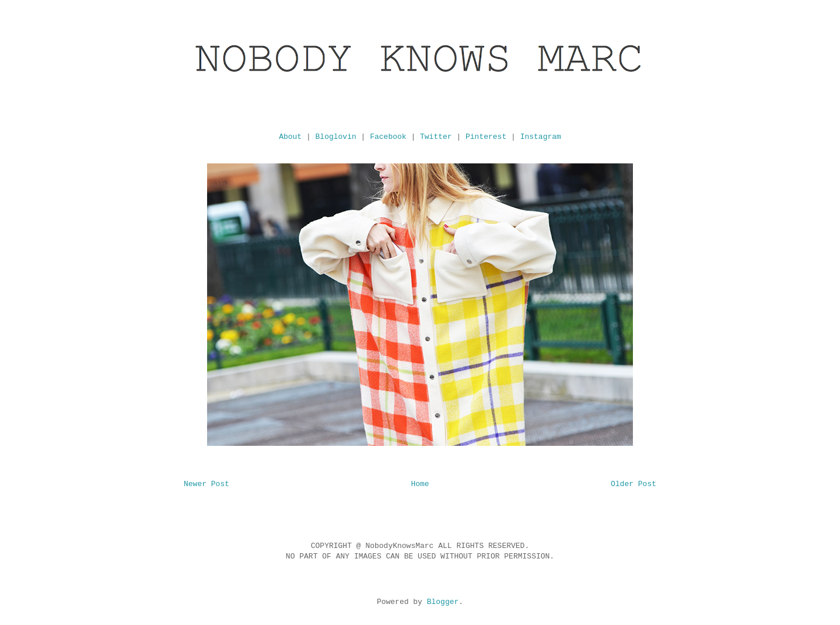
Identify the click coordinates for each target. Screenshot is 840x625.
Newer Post (206, 484)
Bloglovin (336, 137)
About (290, 137)
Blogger (443, 602)
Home (420, 484)
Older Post (633, 484)
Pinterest (486, 137)
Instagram (541, 137)
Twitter (436, 137)
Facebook (388, 137)
